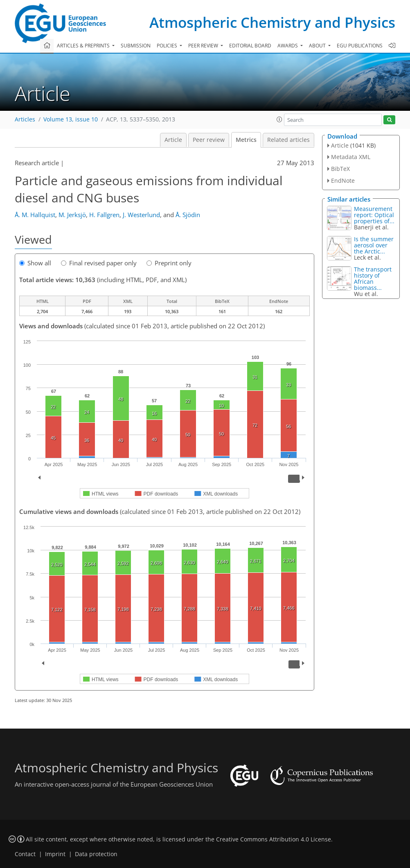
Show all (35, 263)
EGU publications (360, 46)
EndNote (343, 181)
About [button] (318, 46)
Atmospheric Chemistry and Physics (272, 22)
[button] (279, 119)
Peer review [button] (204, 46)
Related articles (288, 140)
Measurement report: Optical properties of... (374, 215)
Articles (25, 119)
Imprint (55, 854)
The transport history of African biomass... (373, 278)
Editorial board (250, 46)
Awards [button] (288, 46)
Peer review (209, 140)
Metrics (246, 140)
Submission (136, 46)
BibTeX (340, 169)
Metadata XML (351, 157)
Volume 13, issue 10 (71, 119)
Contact (25, 854)
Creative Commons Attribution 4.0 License (274, 839)
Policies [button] (168, 46)
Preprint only (169, 263)
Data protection (96, 854)
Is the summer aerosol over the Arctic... (374, 245)
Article (173, 140)
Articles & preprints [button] (84, 46)
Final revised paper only (99, 263)
